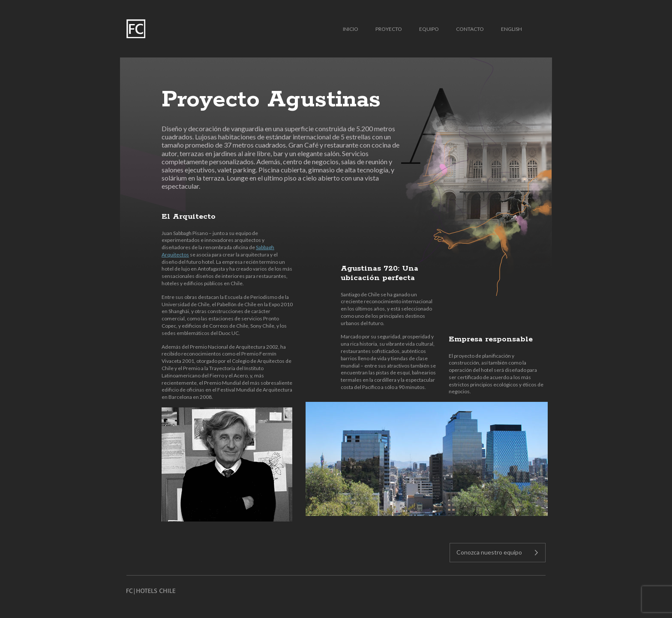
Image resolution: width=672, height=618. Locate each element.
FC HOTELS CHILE (151, 591)
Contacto (470, 29)
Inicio (351, 29)
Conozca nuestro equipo (489, 552)
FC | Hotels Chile (136, 29)
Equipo (429, 29)
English (511, 29)
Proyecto (389, 29)
